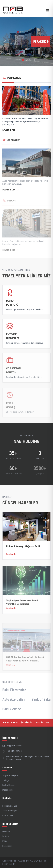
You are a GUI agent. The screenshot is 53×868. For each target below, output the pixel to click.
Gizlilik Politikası (9, 861)
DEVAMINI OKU (11, 130)
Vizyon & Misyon (10, 776)
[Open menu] (48, 10)
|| (35, 60)
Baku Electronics (14, 690)
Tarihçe (6, 780)
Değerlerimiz (8, 790)
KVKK (5, 841)
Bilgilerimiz (7, 846)
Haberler (6, 832)
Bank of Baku (41, 699)
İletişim (6, 837)
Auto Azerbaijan (14, 699)
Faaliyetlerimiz (9, 785)
